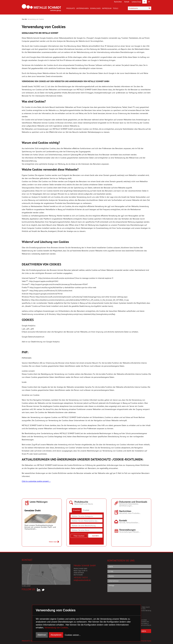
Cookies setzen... (73, 635)
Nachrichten (118, 2)
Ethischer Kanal (146, 641)
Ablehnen (42, 635)
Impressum (107, 8)
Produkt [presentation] (86, 510)
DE (145, 2)
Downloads (95, 8)
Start (23, 19)
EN (149, 2)
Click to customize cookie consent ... (36, 481)
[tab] (77, 510)
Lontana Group (136, 2)
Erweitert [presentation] (77, 510)
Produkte (71, 8)
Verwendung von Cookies (56, 628)
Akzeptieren (56, 635)
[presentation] (127, 599)
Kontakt (127, 2)
